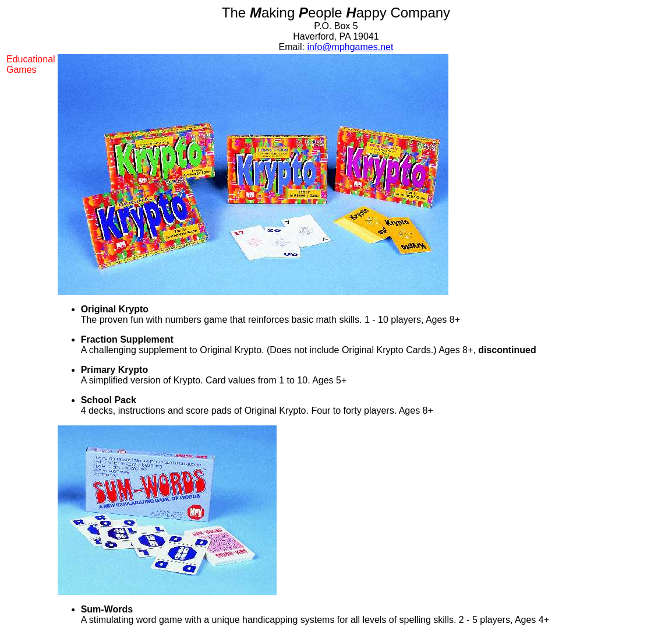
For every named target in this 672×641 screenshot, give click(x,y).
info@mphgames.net (351, 47)
